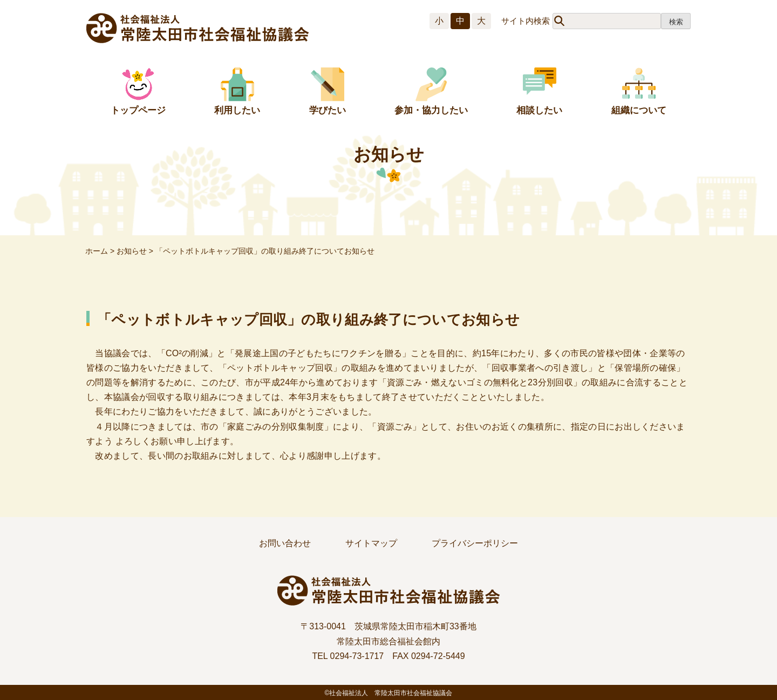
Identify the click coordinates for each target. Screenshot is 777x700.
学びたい (328, 110)
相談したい (539, 110)
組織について (639, 110)
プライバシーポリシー (475, 543)
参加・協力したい (431, 110)
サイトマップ (371, 543)
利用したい (237, 110)
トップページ (138, 110)
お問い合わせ (285, 543)
